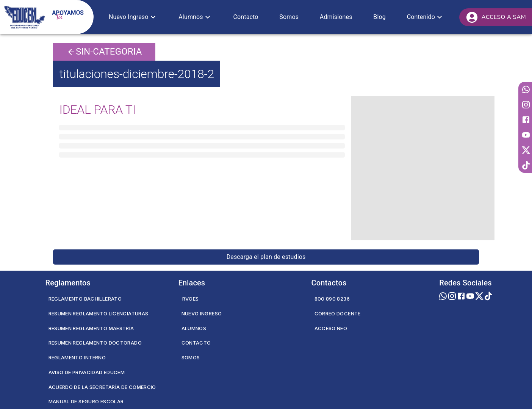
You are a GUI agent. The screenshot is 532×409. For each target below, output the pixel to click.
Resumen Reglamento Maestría (91, 328)
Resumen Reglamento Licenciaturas (99, 313)
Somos (191, 357)
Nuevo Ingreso (202, 313)
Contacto (196, 343)
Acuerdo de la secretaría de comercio (102, 387)
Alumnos (194, 328)
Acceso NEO (331, 328)
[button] (133, 17)
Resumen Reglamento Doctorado (95, 343)
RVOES (191, 299)
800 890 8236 (332, 299)
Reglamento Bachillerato (85, 299)
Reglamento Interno (77, 357)
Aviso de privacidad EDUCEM (87, 372)
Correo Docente (338, 313)
